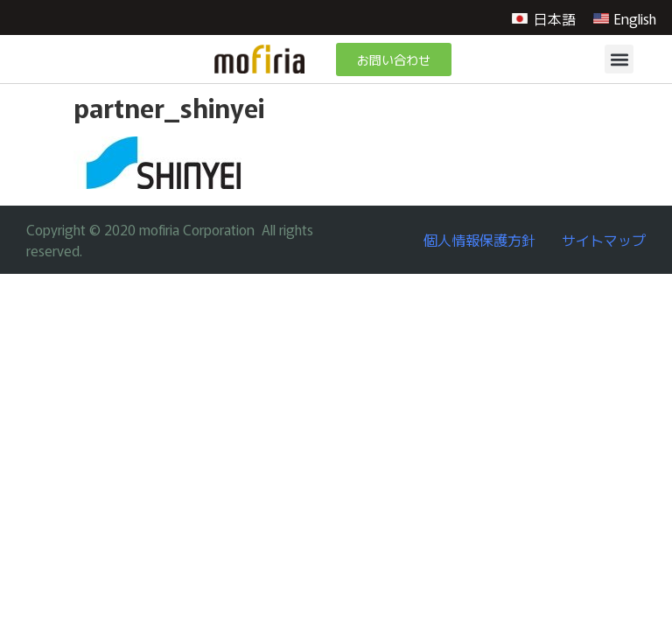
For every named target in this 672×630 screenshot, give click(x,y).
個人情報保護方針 (479, 240)
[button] (619, 59)
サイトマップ (604, 240)
